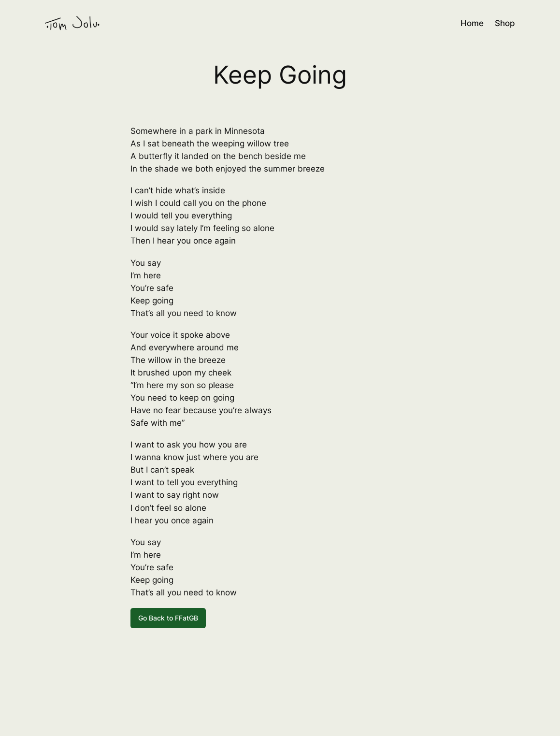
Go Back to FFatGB (168, 618)
